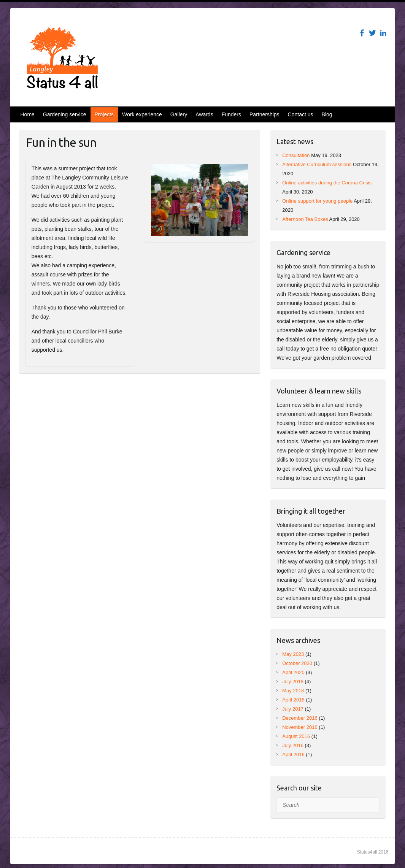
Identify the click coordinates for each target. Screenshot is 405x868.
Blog (327, 114)
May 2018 (293, 691)
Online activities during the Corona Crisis (327, 183)
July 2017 (293, 709)
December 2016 (300, 718)
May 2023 (293, 654)
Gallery (179, 114)
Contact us (301, 114)
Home (28, 114)
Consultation (296, 155)
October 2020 (297, 663)
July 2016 (293, 745)
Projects (104, 114)
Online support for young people (317, 201)
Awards (204, 114)
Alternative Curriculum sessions (317, 164)
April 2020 (293, 672)
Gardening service (65, 114)
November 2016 (300, 727)
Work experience (142, 114)
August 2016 (296, 736)
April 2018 (293, 700)
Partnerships (264, 114)
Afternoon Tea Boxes (305, 219)
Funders (231, 114)
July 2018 (293, 682)
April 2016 (293, 755)
